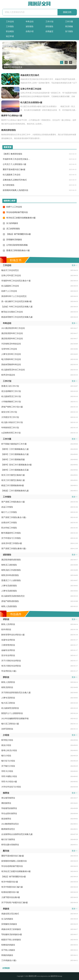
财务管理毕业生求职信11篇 (13, 635)
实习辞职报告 (9, 185)
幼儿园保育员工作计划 (11, 396)
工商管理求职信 (8, 645)
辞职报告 (49, 26)
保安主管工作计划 (9, 412)
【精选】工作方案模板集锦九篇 (15, 491)
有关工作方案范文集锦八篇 (13, 480)
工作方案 (69, 22)
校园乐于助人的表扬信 (11, 940)
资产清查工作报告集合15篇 (13, 502)
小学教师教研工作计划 (11, 402)
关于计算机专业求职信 (11, 661)
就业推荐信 (6, 819)
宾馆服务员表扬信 (14, 240)
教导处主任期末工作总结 (12, 312)
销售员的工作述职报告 (11, 570)
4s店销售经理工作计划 (11, 433)
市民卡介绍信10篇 (9, 782)
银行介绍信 (6, 756)
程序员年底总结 (8, 375)
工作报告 (10, 26)
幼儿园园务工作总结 (12, 175)
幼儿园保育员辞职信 (10, 708)
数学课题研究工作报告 (11, 533)
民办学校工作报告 (9, 528)
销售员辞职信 (7, 687)
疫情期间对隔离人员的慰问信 (15, 190)
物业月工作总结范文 (10, 270)
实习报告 (69, 31)
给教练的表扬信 (8, 945)
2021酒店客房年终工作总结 (13, 328)
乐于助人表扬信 (8, 950)
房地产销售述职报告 (10, 601)
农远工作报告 (7, 507)
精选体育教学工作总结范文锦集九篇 (17, 317)
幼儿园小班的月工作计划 (12, 422)
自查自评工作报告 (9, 523)
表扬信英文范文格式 (10, 914)
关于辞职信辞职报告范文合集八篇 (16, 693)
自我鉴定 (49, 31)
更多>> (75, 265)
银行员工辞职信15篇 (10, 724)
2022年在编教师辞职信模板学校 (15, 719)
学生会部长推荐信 (9, 814)
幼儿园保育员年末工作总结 (13, 370)
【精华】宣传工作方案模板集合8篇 (16, 465)
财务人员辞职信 (8, 682)
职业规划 (10, 31)
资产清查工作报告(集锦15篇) (14, 549)
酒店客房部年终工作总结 (12, 333)
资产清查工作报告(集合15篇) (14, 517)
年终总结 (30, 22)
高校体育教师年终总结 (11, 365)
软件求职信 (6, 629)
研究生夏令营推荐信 (10, 845)
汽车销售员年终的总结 (11, 344)
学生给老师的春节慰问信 (17, 212)
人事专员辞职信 (8, 698)
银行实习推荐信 (8, 839)
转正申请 (10, 36)
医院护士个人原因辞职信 (12, 713)
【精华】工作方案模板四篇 (13, 460)
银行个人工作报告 (9, 512)
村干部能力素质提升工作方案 (14, 444)
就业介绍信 (6, 745)
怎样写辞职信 (7, 729)
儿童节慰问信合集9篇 (11, 897)
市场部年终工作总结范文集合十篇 (17, 159)
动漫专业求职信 (8, 640)
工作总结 (10, 22)
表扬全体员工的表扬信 (11, 929)
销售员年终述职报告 (10, 575)
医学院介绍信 (7, 740)
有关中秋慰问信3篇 (10, 882)
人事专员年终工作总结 (11, 354)
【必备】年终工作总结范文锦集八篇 (17, 307)
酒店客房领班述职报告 (11, 560)
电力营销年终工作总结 (11, 359)
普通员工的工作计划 (10, 386)
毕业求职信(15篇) (9, 671)
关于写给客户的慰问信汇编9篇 (15, 903)
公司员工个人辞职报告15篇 (14, 164)
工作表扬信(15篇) (9, 960)
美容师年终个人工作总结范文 (14, 296)
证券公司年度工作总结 (11, 275)
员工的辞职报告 (13, 229)
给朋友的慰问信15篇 (10, 892)
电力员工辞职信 (8, 703)
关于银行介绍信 (8, 766)
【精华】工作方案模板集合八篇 (15, 449)
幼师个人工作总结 (14, 207)
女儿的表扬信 (12, 223)
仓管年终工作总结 (9, 349)
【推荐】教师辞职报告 (13, 154)
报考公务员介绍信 (9, 750)
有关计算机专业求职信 (11, 666)
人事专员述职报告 (9, 586)
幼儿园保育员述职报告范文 (13, 596)
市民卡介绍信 (7, 771)
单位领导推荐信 (8, 798)
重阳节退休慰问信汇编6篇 (14, 169)
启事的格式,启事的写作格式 (15, 180)
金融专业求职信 (8, 650)
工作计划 (49, 22)
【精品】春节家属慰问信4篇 (19, 234)
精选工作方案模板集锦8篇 (13, 485)
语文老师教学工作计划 (11, 391)
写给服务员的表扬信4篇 (12, 934)
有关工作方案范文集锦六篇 (13, 475)
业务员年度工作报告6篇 (12, 543)
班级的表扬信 (7, 955)
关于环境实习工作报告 (11, 538)
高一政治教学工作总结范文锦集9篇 (16, 301)
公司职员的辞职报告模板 (17, 245)
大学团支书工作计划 (10, 417)
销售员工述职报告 (9, 565)
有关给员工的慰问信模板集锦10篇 (21, 218)
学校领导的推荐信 (9, 808)
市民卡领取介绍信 (9, 776)
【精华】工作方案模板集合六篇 (15, 454)
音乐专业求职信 (8, 655)
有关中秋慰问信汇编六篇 (12, 887)
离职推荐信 (6, 803)
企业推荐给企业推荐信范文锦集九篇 (17, 834)
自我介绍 (30, 31)
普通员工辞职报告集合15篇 (18, 250)
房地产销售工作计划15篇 (12, 407)
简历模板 (69, 26)
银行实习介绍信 (8, 761)
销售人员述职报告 (9, 606)
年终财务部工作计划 (10, 428)
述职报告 (30, 26)
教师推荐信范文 (8, 829)
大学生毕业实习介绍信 (11, 787)
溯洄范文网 (33, 976)
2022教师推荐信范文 (10, 824)
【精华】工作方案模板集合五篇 (15, 470)
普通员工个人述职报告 (11, 580)
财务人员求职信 (8, 624)
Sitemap (60, 976)
